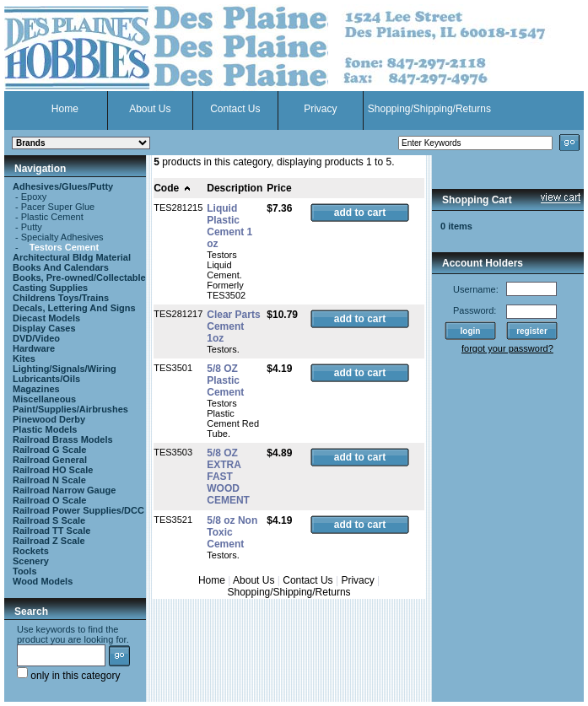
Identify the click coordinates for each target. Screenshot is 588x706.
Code (173, 188)
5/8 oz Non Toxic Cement (232, 532)
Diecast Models (46, 318)
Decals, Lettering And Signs (74, 308)
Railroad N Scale (49, 480)
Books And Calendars (61, 267)
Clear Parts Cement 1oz (233, 326)
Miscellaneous (44, 399)
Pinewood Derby (49, 419)
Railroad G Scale (49, 450)
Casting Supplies (50, 288)
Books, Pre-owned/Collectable (79, 278)
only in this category (68, 676)
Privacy (320, 109)
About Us (150, 109)
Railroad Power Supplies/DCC (78, 510)
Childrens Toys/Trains (61, 298)
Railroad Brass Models (63, 439)
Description (235, 188)
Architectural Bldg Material (72, 257)
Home (65, 109)
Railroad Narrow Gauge (64, 490)
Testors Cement (64, 247)
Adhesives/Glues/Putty (63, 186)
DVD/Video (36, 338)
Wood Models (43, 581)
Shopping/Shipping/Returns (429, 109)
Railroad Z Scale (49, 541)
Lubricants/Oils (46, 379)
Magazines (36, 389)
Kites (24, 358)
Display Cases (44, 328)
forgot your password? (507, 348)
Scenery (31, 561)
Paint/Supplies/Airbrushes (70, 409)
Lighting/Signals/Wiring (65, 369)
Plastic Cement (52, 217)
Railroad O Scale (49, 500)
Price (279, 188)
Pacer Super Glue (58, 207)
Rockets (31, 551)
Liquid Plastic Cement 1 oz (229, 226)
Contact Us (235, 109)
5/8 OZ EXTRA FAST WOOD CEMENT (228, 477)
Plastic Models (45, 429)
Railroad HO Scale (53, 470)
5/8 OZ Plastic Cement (225, 380)
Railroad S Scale (49, 520)
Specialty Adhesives (62, 237)
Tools (25, 571)
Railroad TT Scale (51, 531)
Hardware (34, 348)
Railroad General (50, 460)
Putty (32, 227)
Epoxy (34, 197)
